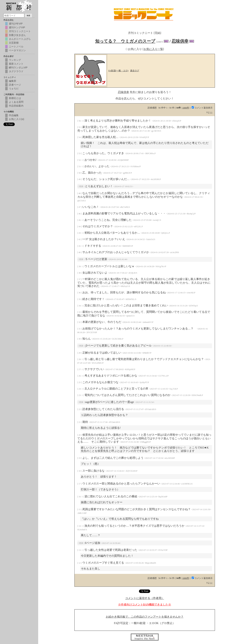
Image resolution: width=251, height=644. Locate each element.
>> (211, 112)
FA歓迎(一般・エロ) (118, 71)
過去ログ (135, 71)
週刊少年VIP (16, 24)
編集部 (12, 81)
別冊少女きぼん (17, 35)
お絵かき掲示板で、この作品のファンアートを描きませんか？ (145, 617)
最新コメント (16, 64)
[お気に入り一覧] (153, 49)
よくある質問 (16, 102)
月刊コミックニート (20, 31)
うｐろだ (14, 89)
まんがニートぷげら (20, 39)
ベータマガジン (17, 50)
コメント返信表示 (202, 108)
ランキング (15, 60)
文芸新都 (14, 43)
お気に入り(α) (16, 119)
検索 (28, 16)
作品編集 (14, 115)
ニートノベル (16, 47)
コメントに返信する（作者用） (145, 598)
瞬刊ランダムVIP (18, 68)
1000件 (186, 108)
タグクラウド (16, 71)
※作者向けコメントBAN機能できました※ (145, 605)
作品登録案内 (16, 106)
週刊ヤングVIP (17, 27)
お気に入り (134, 49)
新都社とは (15, 98)
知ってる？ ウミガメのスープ (125, 41)
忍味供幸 (180, 41)
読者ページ (15, 85)
